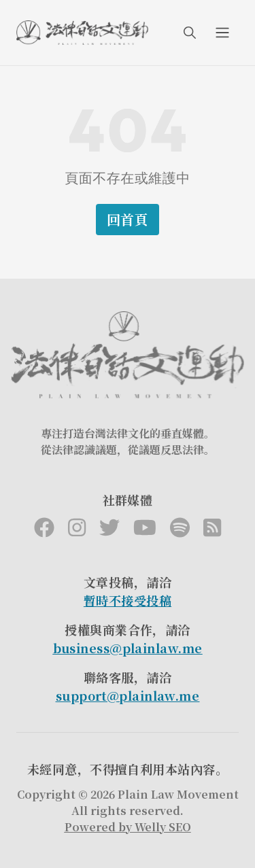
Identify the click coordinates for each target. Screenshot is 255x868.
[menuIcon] (222, 33)
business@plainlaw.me (128, 648)
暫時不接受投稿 (128, 600)
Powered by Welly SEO (128, 827)
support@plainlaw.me (128, 695)
